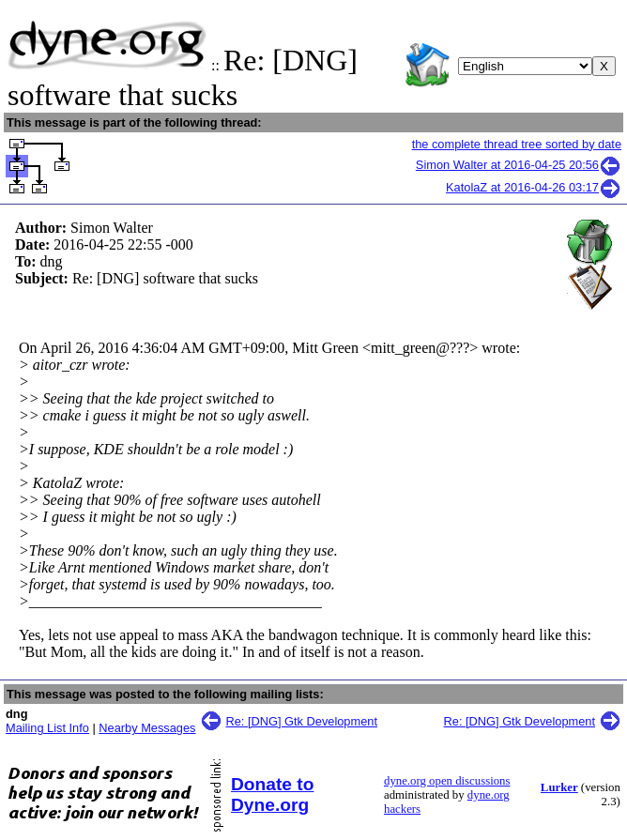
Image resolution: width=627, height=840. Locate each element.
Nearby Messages (147, 728)
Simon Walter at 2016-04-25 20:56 (519, 165)
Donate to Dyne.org (272, 794)
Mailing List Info (47, 728)
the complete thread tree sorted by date (517, 144)
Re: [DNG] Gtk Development (302, 721)
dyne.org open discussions (447, 781)
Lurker (559, 787)
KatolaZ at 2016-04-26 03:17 (534, 187)
